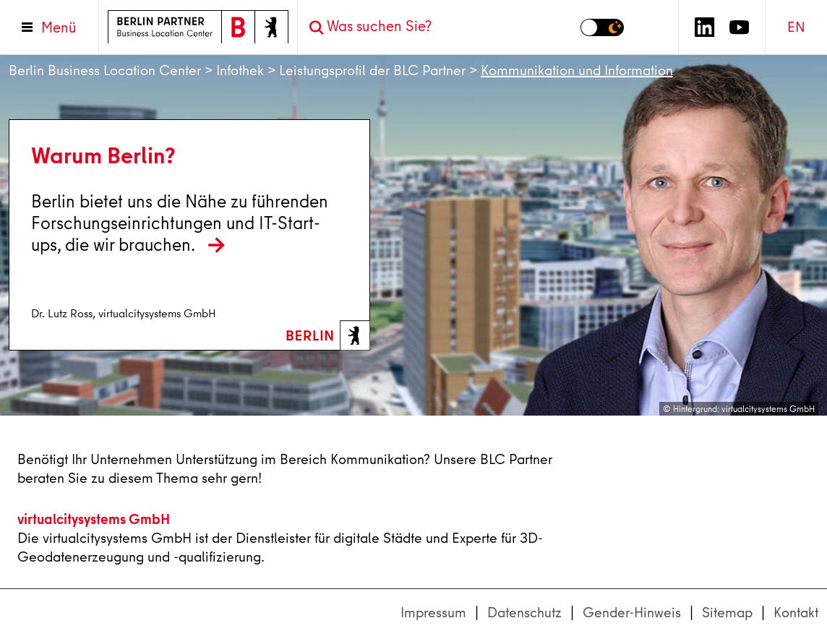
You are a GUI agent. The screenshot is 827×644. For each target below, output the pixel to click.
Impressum (433, 613)
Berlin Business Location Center (105, 70)
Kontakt (796, 613)
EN (796, 27)
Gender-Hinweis (632, 613)
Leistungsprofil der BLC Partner (372, 70)
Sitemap (727, 613)
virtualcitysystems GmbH (94, 519)
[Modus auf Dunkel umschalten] (602, 27)
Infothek (240, 70)
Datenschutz (524, 613)
